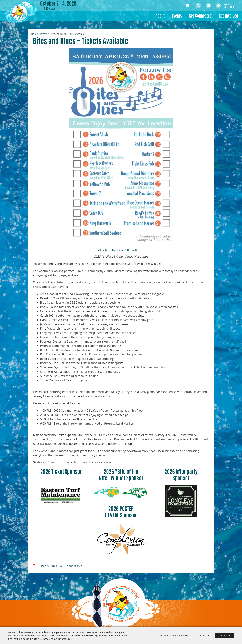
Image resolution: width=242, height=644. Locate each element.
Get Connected (200, 16)
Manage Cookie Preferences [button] (174, 636)
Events (177, 16)
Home (34, 34)
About (160, 16)
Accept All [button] (225, 636)
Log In (177, 6)
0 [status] (191, 6)
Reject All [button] (204, 636)
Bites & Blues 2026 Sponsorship (61, 566)
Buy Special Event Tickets (230, 6)
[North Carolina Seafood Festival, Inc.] (23, 13)
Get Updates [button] (208, 6)
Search (198, 6)
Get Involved (228, 16)
